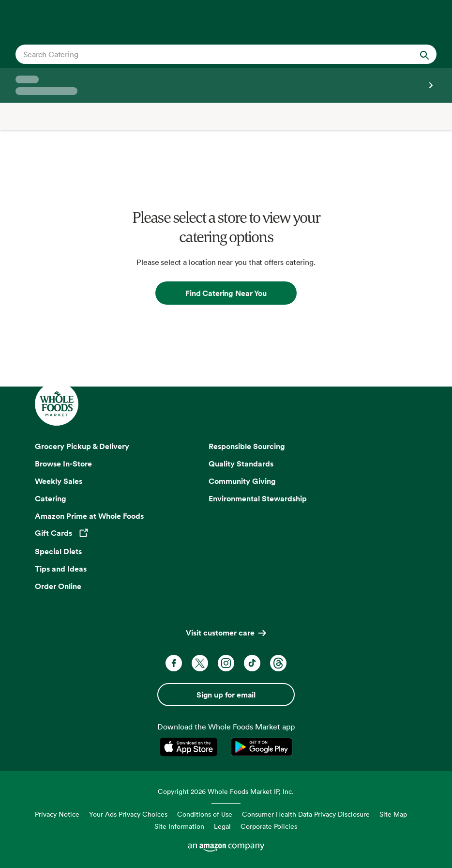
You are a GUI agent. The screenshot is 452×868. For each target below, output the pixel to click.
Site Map (393, 814)
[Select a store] (226, 85)
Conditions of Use (205, 814)
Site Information (179, 826)
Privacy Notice (57, 814)
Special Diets (58, 551)
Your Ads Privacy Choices (128, 814)
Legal (222, 826)
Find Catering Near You (226, 293)
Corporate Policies (269, 826)
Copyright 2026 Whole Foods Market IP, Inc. (226, 791)
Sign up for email (226, 695)
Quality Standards (241, 464)
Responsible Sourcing (247, 446)
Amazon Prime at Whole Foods (89, 516)
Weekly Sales (59, 481)
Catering (51, 498)
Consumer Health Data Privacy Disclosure (306, 814)
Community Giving (242, 481)
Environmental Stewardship (258, 498)
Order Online (58, 586)
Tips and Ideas (61, 569)
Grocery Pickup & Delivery (82, 446)
